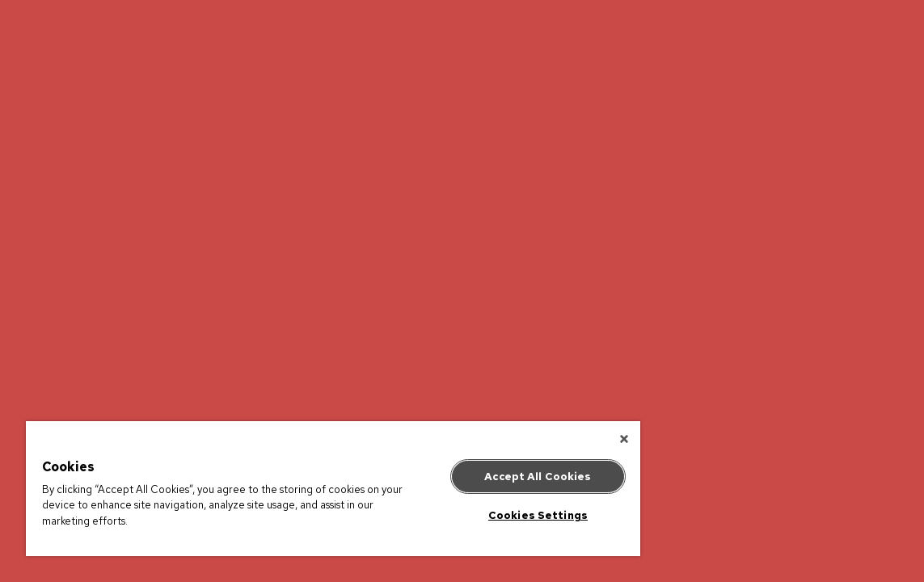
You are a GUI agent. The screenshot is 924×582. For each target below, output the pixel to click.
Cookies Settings (472, 515)
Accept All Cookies (471, 477)
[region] (294, 489)
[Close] (546, 439)
